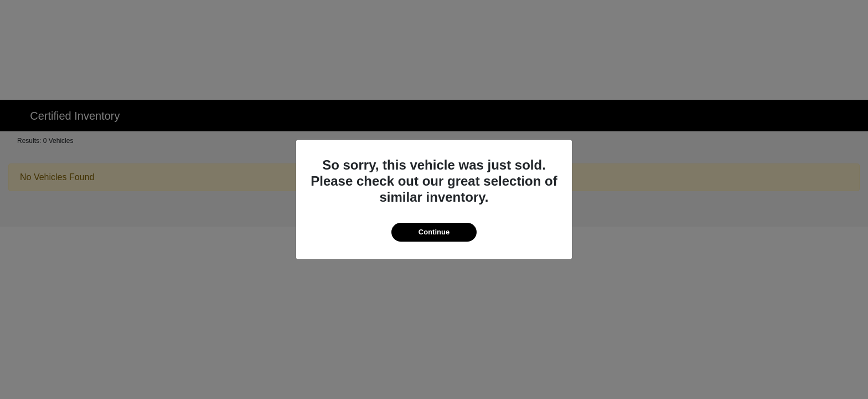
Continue (434, 232)
